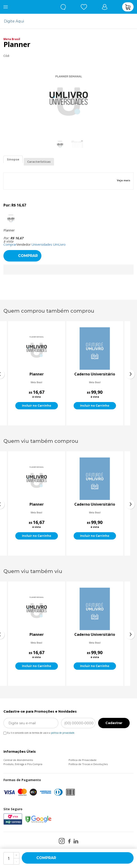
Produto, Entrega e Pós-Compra (23, 764)
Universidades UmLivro (49, 244)
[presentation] (130, 374)
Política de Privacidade (83, 760)
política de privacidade (63, 733)
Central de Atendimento (18, 760)
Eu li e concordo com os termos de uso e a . (39, 732)
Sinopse (13, 159)
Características (39, 162)
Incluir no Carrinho (37, 406)
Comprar (10, 244)
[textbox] (66, 21)
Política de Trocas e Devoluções (88, 764)
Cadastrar (114, 723)
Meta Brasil (12, 39)
